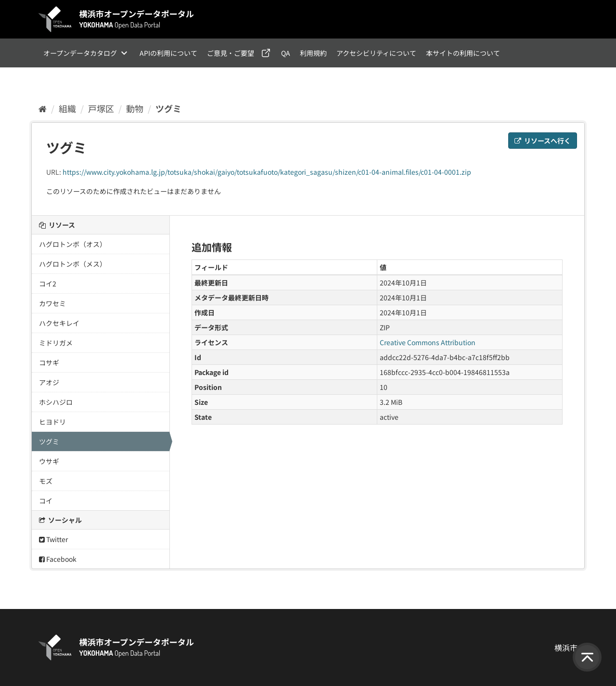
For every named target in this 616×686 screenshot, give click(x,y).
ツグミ (168, 108)
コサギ (49, 362)
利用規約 (313, 53)
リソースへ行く (543, 141)
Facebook (58, 559)
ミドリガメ (56, 343)
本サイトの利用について (463, 53)
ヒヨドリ (52, 422)
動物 (135, 108)
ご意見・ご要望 (231, 53)
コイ (46, 501)
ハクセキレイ (59, 323)
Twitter (53, 539)
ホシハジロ (56, 402)
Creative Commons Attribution (428, 342)
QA (286, 53)
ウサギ (49, 461)
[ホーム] (43, 108)
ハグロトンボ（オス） (73, 244)
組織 (67, 108)
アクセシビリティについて (376, 53)
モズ (46, 481)
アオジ (49, 382)
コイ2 (48, 284)
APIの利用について (168, 53)
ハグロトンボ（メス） (73, 264)
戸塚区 (101, 108)
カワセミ (52, 303)
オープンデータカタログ (80, 53)
